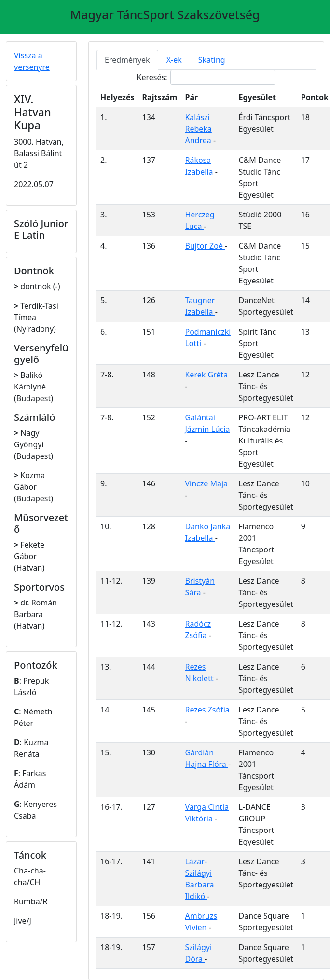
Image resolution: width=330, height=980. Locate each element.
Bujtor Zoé (205, 246)
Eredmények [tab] (127, 60)
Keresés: (206, 77)
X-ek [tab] (174, 60)
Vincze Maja (206, 483)
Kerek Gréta (206, 375)
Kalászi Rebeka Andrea (199, 129)
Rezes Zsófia (207, 710)
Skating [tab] (212, 60)
